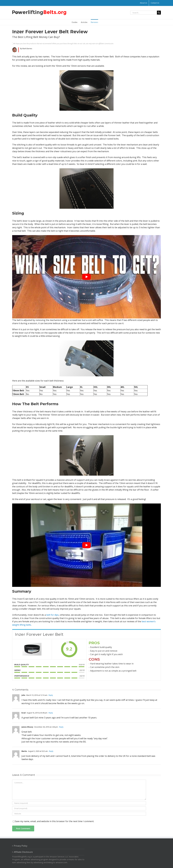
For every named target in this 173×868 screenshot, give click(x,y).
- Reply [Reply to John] (50, 695)
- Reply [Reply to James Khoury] (61, 727)
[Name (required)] (79, 803)
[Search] (159, 13)
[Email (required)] (79, 808)
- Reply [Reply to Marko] (50, 751)
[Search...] (144, 13)
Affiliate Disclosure (23, 852)
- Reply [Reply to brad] (50, 713)
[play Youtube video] (86, 277)
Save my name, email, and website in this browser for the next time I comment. (54, 821)
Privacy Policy (21, 846)
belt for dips (53, 615)
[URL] (79, 814)
